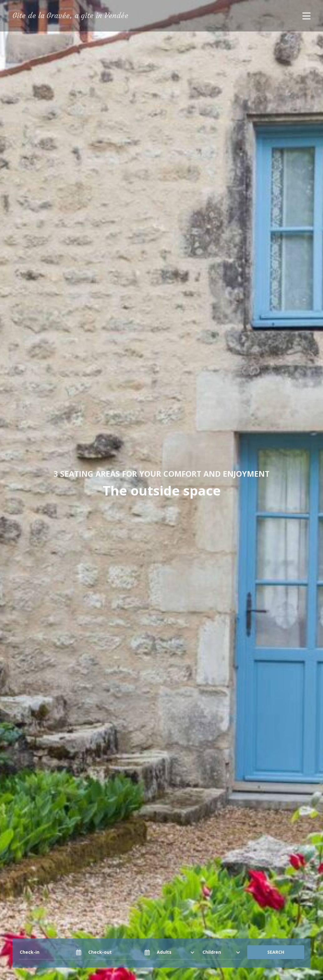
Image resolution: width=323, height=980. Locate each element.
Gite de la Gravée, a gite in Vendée (70, 16)
